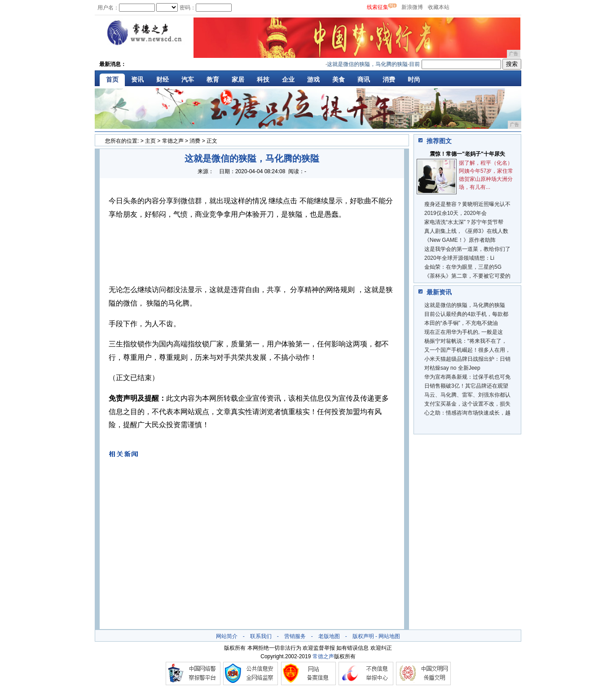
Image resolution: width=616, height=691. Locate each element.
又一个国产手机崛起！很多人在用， (467, 350)
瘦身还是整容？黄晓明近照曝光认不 (467, 204)
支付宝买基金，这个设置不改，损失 (467, 404)
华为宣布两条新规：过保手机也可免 (467, 377)
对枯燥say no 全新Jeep (452, 368)
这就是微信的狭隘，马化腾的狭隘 (370, 64)
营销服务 (295, 636)
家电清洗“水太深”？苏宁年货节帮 (464, 222)
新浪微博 (412, 7)
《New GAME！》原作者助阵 (460, 240)
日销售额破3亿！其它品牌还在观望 (466, 386)
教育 (213, 79)
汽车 (188, 79)
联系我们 (261, 636)
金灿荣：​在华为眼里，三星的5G (463, 267)
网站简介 (227, 636)
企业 (288, 79)
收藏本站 (439, 7)
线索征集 (378, 7)
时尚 (414, 79)
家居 (238, 79)
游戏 (313, 79)
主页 (150, 141)
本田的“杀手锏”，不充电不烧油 (461, 323)
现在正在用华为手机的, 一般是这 (464, 332)
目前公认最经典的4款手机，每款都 (466, 314)
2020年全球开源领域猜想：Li (459, 258)
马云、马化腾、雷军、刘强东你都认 (467, 395)
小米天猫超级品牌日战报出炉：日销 (467, 359)
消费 (389, 79)
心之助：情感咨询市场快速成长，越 (467, 413)
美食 (339, 79)
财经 (163, 79)
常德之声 (173, 141)
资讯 (137, 79)
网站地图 (389, 636)
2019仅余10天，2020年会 (455, 213)
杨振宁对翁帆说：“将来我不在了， (466, 341)
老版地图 (329, 636)
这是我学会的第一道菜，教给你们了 (467, 249)
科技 (263, 79)
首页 (112, 79)
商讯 (364, 79)
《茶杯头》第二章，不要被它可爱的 (467, 276)
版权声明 (363, 636)
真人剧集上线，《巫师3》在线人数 (466, 231)
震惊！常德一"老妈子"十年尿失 (467, 154)
